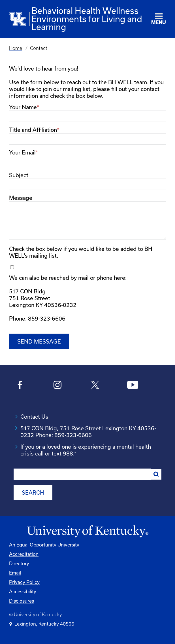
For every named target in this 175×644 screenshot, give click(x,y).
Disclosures (22, 600)
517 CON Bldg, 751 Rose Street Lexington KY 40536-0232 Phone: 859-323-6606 (88, 431)
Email (15, 572)
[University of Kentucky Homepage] (87, 530)
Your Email (22, 152)
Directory (19, 563)
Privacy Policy (24, 581)
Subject (19, 175)
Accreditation (24, 553)
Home (16, 48)
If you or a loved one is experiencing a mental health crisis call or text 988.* (86, 449)
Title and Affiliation (33, 130)
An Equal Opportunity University (44, 544)
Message (21, 198)
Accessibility (23, 591)
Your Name (23, 107)
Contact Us (34, 416)
